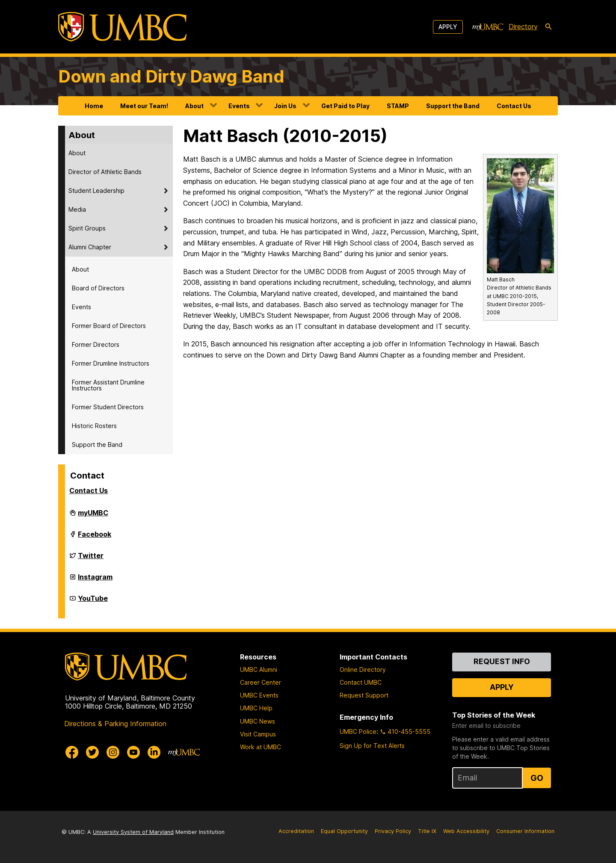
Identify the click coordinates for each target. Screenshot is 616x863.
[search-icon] (548, 27)
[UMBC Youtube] (133, 752)
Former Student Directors (108, 407)
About (194, 106)
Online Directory (363, 669)
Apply (448, 27)
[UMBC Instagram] (113, 752)
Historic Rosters (94, 426)
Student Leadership (96, 191)
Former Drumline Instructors (111, 363)
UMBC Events (259, 695)
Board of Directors (98, 288)
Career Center (261, 682)
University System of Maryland (133, 832)
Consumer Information (525, 831)
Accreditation (296, 831)
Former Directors (96, 344)
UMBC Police (358, 731)
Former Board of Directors (109, 326)
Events (239, 106)
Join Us (285, 106)
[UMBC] (122, 27)
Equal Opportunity (344, 831)
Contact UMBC (361, 682)
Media (77, 209)
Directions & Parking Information (115, 724)
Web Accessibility (466, 831)
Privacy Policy (393, 831)
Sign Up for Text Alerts (372, 746)
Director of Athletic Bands (105, 172)
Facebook (95, 538)
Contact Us (514, 106)
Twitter (91, 559)
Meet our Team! (144, 106)
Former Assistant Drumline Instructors (108, 385)
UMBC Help (256, 708)
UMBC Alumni (259, 669)
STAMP (398, 106)
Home (94, 106)
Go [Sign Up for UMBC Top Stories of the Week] (537, 778)
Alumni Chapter (90, 247)
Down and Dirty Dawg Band (171, 76)
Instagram (95, 580)
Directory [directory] (523, 27)
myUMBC (93, 516)
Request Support (364, 695)
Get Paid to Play (345, 106)
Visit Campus (258, 734)
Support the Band (453, 106)
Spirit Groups (87, 228)
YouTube (93, 602)
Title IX (427, 831)
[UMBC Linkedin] (154, 752)
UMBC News (258, 721)
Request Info (502, 661)
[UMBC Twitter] (92, 752)
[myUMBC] (488, 27)
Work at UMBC (261, 747)
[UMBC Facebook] (72, 752)
